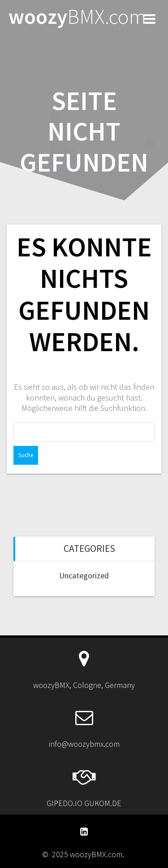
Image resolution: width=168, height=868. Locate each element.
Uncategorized (84, 575)
